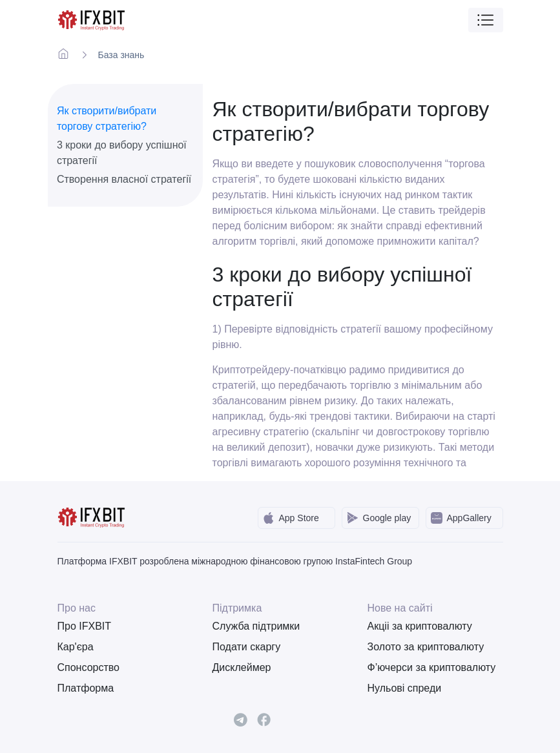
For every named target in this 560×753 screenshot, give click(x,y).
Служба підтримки (256, 626)
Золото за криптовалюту (426, 647)
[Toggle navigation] (486, 20)
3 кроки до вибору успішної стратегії (122, 153)
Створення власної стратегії (124, 179)
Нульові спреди (405, 688)
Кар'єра (76, 647)
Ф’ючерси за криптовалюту (432, 667)
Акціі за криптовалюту (420, 626)
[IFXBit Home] (92, 19)
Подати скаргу (247, 647)
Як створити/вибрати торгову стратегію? (107, 119)
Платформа (86, 688)
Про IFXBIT (85, 626)
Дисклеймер (242, 667)
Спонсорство (88, 667)
